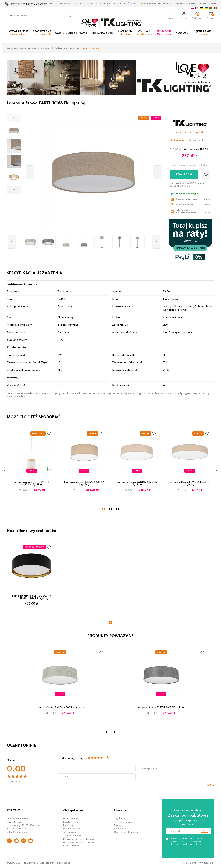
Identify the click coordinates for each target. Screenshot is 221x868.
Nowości (182, 33)
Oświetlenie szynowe (71, 33)
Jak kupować (70, 832)
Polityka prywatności (124, 822)
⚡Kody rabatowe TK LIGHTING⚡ (156, 4)
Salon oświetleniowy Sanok (56, 4)
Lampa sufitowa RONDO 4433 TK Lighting (137, 483)
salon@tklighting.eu (17, 832)
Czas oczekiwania (72, 836)
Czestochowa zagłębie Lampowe (21, 4)
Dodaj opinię (197, 140)
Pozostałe (120, 811)
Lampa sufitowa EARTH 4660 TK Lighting (60, 708)
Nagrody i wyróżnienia (125, 4)
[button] (14, 118)
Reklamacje (120, 829)
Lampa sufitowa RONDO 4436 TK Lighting (190, 483)
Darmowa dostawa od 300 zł (78, 843)
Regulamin (119, 819)
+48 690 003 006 (16, 829)
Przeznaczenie (102, 33)
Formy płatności (71, 819)
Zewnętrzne (42, 33)
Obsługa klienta (73, 811)
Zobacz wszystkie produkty (190, 132)
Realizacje (79, 4)
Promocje (164, 33)
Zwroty (118, 825)
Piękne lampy (203, 33)
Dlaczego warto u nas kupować (79, 839)
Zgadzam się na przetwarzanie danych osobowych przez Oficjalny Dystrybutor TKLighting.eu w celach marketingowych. (188, 841)
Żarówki (145, 33)
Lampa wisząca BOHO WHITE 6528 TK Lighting (32, 483)
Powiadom (184, 174)
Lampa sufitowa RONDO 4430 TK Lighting (84, 483)
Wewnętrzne (19, 33)
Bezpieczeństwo (71, 829)
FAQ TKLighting (71, 846)
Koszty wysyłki (71, 822)
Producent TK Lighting (99, 4)
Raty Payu (68, 825)
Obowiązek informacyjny (127, 832)
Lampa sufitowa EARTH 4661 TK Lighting (161, 708)
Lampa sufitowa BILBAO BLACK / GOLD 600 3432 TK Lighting (32, 597)
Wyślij (211, 785)
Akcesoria (125, 33)
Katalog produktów (185, 4)
